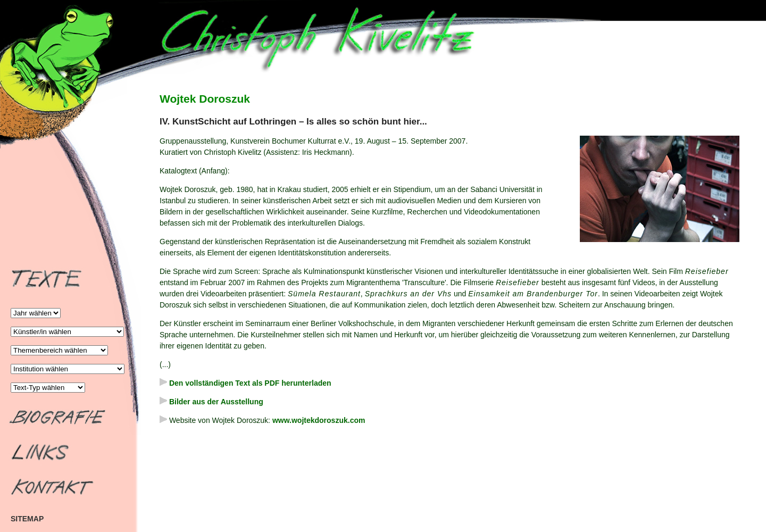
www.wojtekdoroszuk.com (319, 420)
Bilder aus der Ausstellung (211, 402)
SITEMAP (27, 519)
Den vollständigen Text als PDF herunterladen (245, 383)
